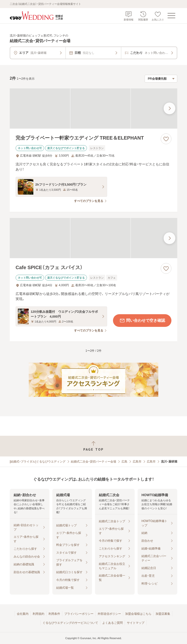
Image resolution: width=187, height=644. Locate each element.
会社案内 (23, 614)
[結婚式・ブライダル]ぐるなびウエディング (38, 462)
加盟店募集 (163, 614)
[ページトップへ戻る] (93, 446)
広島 (124, 462)
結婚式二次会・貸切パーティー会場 (93, 462)
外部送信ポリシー (109, 614)
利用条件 (54, 614)
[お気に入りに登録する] (166, 139)
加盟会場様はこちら (138, 614)
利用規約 (38, 614)
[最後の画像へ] (169, 108)
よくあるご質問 (112, 623)
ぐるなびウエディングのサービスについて (70, 623)
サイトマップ (136, 623)
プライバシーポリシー (79, 614)
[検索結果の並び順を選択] (161, 79)
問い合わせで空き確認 (142, 321)
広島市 (137, 462)
